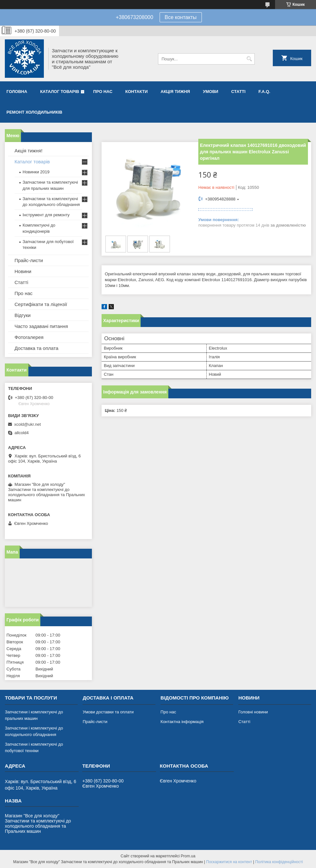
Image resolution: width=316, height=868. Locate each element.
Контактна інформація (182, 722)
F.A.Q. (264, 92)
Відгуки (23, 315)
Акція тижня (175, 92)
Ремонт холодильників (34, 112)
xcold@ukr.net (28, 424)
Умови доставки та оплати (108, 712)
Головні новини (253, 712)
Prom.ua (188, 856)
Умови (211, 92)
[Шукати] (249, 59)
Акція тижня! (29, 151)
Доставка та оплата (36, 348)
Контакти (137, 92)
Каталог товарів (59, 92)
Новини (23, 271)
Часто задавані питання (41, 326)
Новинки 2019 (36, 172)
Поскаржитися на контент (229, 862)
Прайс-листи (29, 260)
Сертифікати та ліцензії (41, 304)
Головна (17, 92)
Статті (238, 92)
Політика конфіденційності (279, 862)
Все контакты (181, 17)
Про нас (103, 92)
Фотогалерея (29, 337)
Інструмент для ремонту (46, 215)
